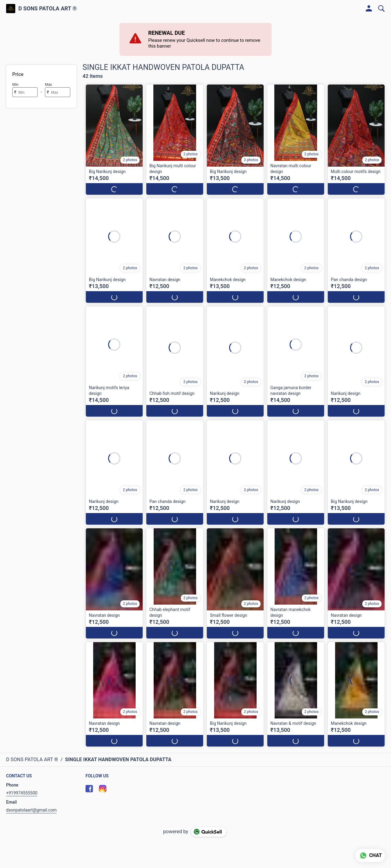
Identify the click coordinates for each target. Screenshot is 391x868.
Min (15, 85)
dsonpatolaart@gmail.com (31, 810)
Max (48, 85)
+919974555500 (22, 793)
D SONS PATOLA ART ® (48, 9)
